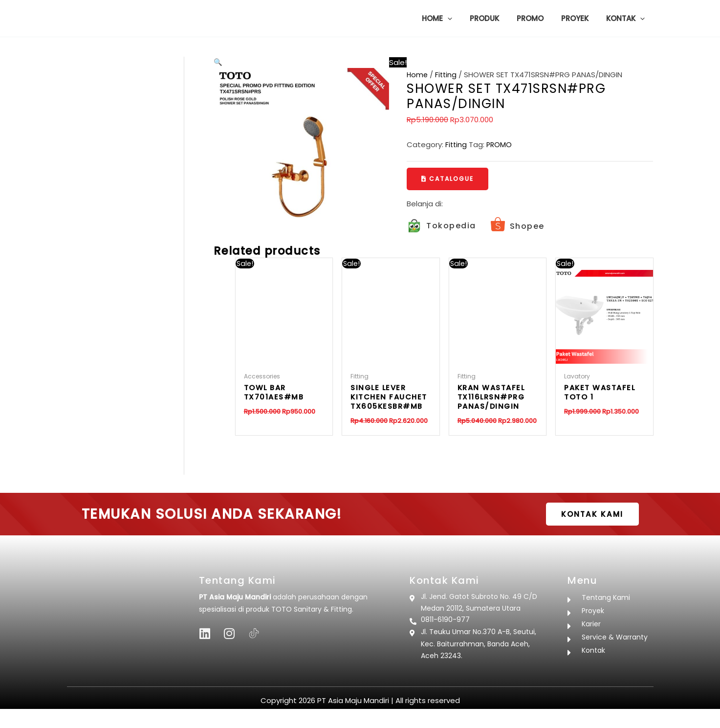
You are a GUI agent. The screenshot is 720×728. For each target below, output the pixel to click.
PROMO (501, 144)
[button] (461, 19)
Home (418, 75)
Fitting (447, 75)
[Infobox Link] (441, 227)
